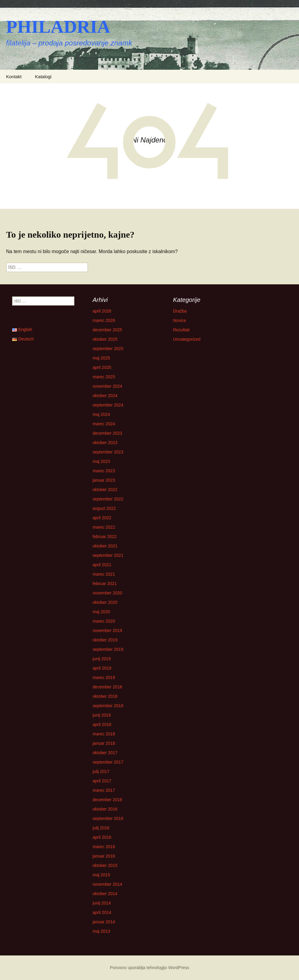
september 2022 (108, 499)
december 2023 (107, 433)
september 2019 (108, 649)
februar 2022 (105, 537)
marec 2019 (104, 677)
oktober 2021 (105, 546)
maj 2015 (101, 875)
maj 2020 (101, 612)
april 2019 (102, 668)
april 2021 (102, 565)
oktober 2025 (105, 339)
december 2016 (107, 800)
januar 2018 (104, 743)
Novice (180, 320)
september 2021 (108, 555)
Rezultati (181, 330)
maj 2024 (101, 414)
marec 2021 (104, 574)
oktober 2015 (105, 865)
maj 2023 (101, 461)
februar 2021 (105, 584)
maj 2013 (101, 931)
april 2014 (102, 912)
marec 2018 (104, 734)
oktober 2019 (105, 640)
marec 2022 (104, 527)
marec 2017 (104, 790)
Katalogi (43, 77)
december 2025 (107, 330)
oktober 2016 (105, 809)
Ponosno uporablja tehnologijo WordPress (149, 968)
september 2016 (108, 818)
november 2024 (107, 386)
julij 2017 (101, 771)
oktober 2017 (105, 753)
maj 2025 (101, 358)
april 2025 (102, 367)
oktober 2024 (105, 396)
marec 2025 (104, 377)
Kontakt (14, 77)
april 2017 (102, 781)
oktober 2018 (105, 696)
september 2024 (108, 405)
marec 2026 (104, 320)
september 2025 (108, 349)
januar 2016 (104, 856)
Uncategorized (187, 339)
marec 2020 (104, 621)
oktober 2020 (105, 602)
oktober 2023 (105, 443)
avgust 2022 (104, 508)
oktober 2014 (105, 894)
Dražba (180, 311)
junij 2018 (102, 715)
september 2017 (108, 762)
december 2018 (107, 687)
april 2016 (102, 837)
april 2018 (102, 724)
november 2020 (107, 593)
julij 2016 (101, 828)
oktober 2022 (105, 490)
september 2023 (108, 452)
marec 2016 (104, 847)
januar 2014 (104, 922)
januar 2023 (104, 480)
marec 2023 (104, 471)
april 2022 (102, 518)
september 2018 (108, 706)
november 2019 (107, 630)
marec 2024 (104, 424)
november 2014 (107, 884)
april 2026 (102, 311)
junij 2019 (102, 659)
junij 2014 (102, 903)
